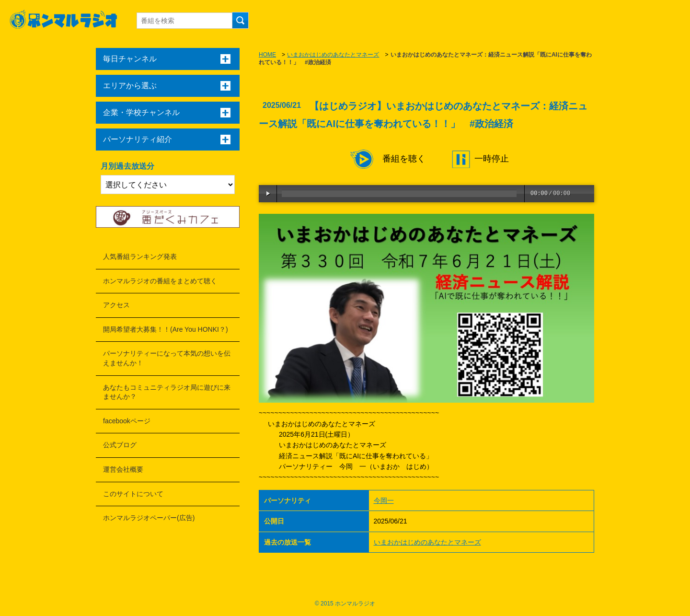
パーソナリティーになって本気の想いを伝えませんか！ (167, 358)
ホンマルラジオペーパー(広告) (149, 518)
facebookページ (127, 421)
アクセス (116, 305)
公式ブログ (120, 445)
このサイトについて (133, 494)
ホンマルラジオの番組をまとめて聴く (160, 281)
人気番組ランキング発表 (140, 256)
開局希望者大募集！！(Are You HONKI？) (166, 329)
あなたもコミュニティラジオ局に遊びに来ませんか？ (167, 392)
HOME (267, 55)
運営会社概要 (123, 469)
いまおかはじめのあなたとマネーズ (333, 55)
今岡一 (384, 500)
